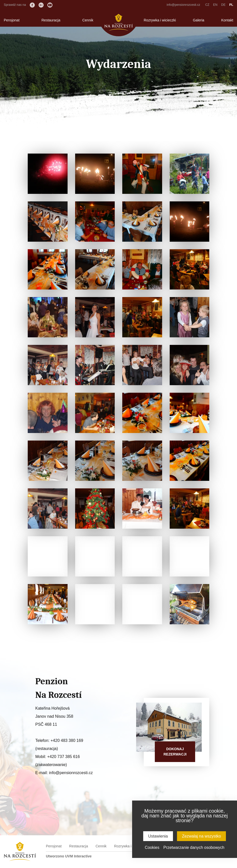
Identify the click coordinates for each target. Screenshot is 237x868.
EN (215, 5)
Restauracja (51, 20)
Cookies (152, 847)
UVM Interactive (78, 856)
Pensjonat (12, 20)
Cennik (88, 20)
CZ (207, 5)
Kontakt (227, 20)
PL (231, 5)
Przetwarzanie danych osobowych (194, 847)
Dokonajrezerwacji (175, 752)
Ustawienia (158, 836)
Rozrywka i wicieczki (160, 20)
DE (223, 5)
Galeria (199, 20)
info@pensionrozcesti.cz (183, 5)
